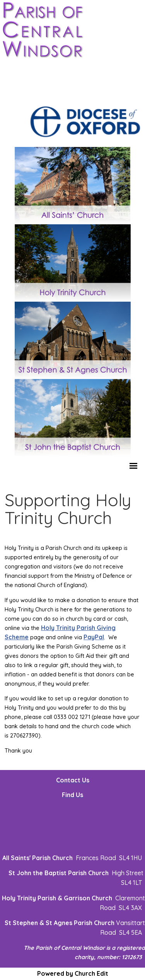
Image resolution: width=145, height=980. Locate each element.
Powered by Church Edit (73, 973)
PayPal (94, 637)
